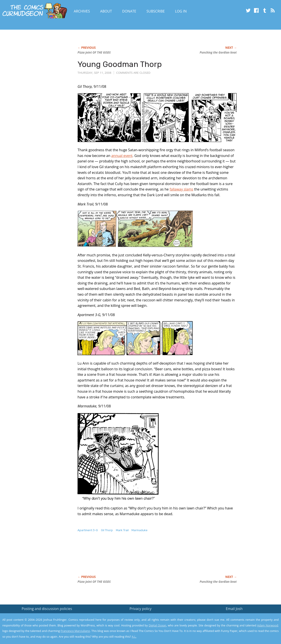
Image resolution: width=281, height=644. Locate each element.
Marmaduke (140, 530)
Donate (129, 11)
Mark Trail (122, 530)
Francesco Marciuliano (75, 631)
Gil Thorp (107, 530)
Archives (82, 11)
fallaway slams (181, 189)
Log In (181, 11)
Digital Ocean (157, 625)
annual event (122, 156)
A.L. (134, 637)
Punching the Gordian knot (218, 52)
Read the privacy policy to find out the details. (242, 617)
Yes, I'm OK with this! (244, 628)
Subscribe (156, 11)
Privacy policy (140, 609)
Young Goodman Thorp (120, 64)
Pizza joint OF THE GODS (94, 52)
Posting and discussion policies (47, 609)
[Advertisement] (157, 558)
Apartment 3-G (88, 530)
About (106, 11)
